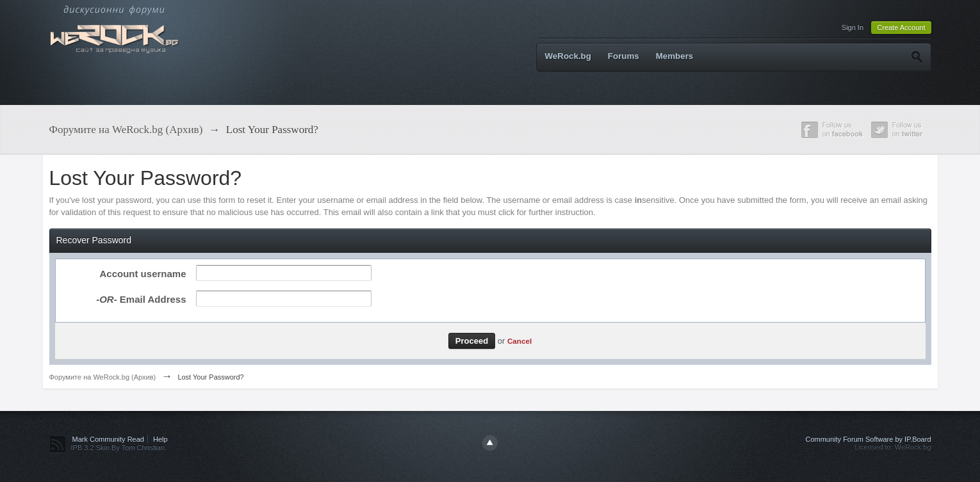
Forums (624, 56)
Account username (143, 274)
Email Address (141, 299)
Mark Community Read (108, 439)
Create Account (901, 28)
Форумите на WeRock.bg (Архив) (103, 377)
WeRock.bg (568, 56)
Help (160, 439)
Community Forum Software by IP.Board (868, 439)
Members (675, 56)
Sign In (853, 28)
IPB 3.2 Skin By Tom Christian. (119, 447)
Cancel (519, 341)
